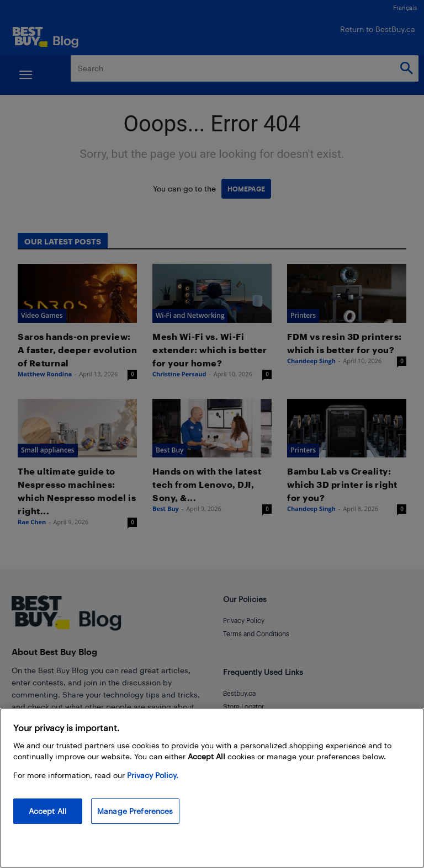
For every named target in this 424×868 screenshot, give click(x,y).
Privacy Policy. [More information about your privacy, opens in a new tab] (153, 775)
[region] (212, 788)
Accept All (48, 811)
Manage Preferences (135, 811)
